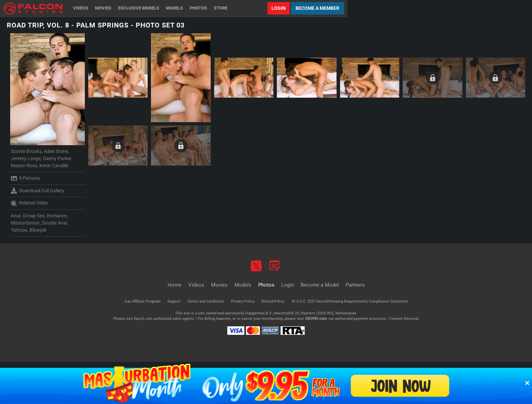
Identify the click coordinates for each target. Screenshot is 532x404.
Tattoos (19, 230)
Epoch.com (143, 319)
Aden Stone (56, 151)
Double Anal (55, 223)
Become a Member (317, 8)
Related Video (29, 203)
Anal (16, 216)
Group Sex (34, 216)
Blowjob (38, 230)
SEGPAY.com (316, 319)
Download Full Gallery (38, 191)
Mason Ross (24, 166)
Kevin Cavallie (54, 166)
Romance (57, 216)
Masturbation (25, 223)
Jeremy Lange (26, 158)
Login (279, 8)
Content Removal (404, 319)
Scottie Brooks (26, 151)
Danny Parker (57, 158)
